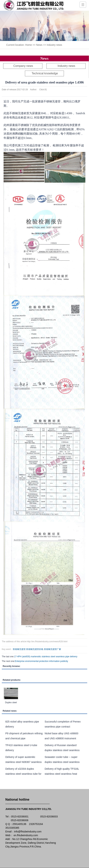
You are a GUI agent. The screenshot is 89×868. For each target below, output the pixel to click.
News (39, 45)
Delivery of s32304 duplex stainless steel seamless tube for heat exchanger (23, 774)
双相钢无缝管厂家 (53, 649)
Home (29, 45)
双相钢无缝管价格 (35, 649)
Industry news (54, 45)
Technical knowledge (45, 73)
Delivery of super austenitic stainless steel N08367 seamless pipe (23, 762)
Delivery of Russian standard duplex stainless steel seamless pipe (62, 750)
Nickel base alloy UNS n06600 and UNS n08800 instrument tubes (61, 738)
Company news (23, 66)
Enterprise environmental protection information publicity (41, 661)
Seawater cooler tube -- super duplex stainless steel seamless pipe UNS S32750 (62, 762)
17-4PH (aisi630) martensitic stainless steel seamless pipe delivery (46, 657)
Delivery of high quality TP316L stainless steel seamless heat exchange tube (62, 774)
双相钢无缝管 (19, 649)
